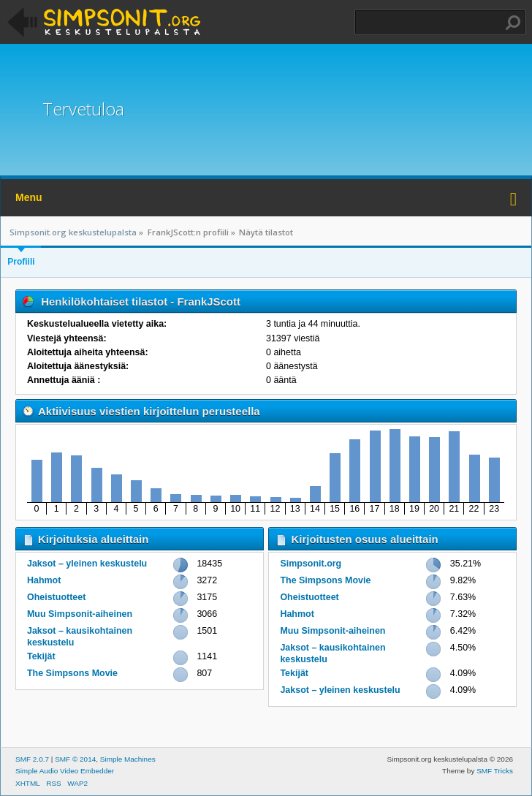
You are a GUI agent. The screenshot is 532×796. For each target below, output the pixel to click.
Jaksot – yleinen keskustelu (87, 564)
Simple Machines (128, 759)
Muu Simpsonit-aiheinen (80, 614)
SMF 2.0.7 (32, 759)
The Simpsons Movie (72, 673)
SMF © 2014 (75, 759)
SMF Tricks (495, 771)
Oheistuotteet (56, 597)
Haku (513, 23)
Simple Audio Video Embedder (65, 771)
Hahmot (44, 580)
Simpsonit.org (311, 564)
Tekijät (41, 656)
